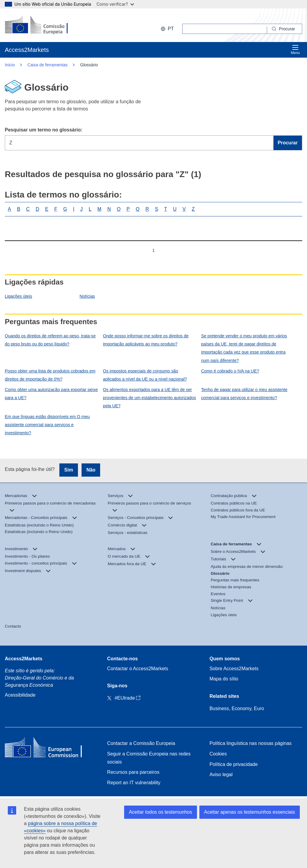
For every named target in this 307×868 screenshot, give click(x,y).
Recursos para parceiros (133, 772)
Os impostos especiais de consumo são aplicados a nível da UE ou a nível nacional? (145, 375)
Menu (295, 50)
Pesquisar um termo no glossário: (44, 130)
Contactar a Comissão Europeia (141, 743)
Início (10, 65)
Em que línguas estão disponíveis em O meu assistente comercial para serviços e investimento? (47, 425)
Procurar (288, 143)
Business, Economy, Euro (237, 708)
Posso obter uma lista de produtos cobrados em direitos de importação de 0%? (50, 375)
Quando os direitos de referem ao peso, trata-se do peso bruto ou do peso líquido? (50, 340)
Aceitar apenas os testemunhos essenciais (250, 812)
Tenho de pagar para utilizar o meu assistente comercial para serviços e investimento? (244, 394)
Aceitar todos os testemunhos (161, 812)
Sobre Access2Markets (234, 669)
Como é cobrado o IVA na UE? (230, 371)
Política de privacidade (234, 764)
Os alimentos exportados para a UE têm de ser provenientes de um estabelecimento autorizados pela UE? (149, 398)
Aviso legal (221, 775)
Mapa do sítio (224, 679)
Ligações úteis (18, 296)
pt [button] (167, 29)
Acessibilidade (20, 695)
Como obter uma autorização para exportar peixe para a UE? (51, 394)
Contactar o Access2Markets (138, 669)
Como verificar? (115, 4)
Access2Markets (24, 659)
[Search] (285, 29)
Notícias (87, 296)
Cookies (218, 754)
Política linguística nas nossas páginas (251, 743)
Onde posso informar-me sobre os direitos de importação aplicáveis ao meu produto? (146, 340)
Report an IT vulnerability (134, 783)
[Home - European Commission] (48, 749)
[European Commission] (44, 25)
